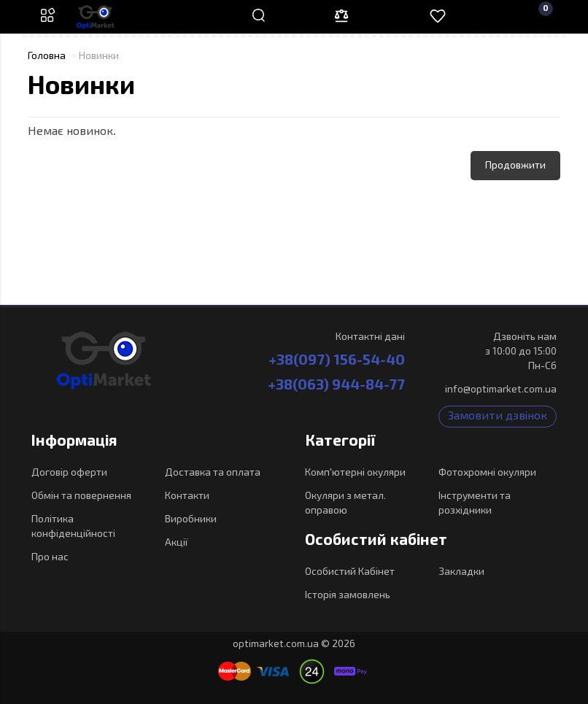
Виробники (191, 519)
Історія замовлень (348, 595)
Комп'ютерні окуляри (355, 473)
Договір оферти (69, 473)
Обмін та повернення (81, 496)
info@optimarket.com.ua (501, 390)
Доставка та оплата (213, 473)
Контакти (187, 496)
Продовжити (515, 166)
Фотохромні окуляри (487, 473)
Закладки (461, 572)
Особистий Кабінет (350, 572)
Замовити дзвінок (498, 417)
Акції (177, 543)
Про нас (50, 557)
